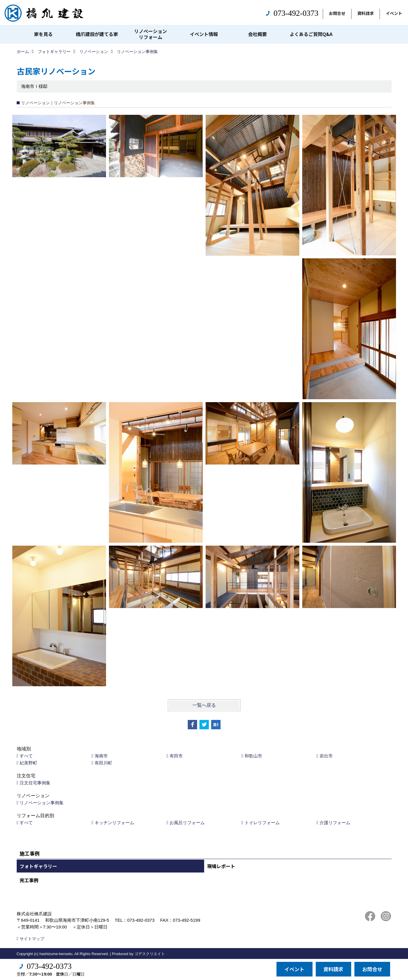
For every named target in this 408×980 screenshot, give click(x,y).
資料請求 (366, 13)
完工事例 (29, 880)
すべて (26, 756)
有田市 (176, 756)
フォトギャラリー (38, 866)
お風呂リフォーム (187, 823)
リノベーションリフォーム (151, 34)
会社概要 (257, 34)
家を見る (43, 34)
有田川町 (103, 763)
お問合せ (337, 13)
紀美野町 (28, 763)
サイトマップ (32, 939)
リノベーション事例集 (42, 803)
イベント (394, 13)
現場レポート (221, 866)
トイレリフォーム (262, 823)
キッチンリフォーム (114, 823)
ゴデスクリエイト (150, 954)
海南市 (101, 756)
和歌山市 (253, 756)
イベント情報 (204, 34)
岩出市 (326, 756)
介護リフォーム (335, 823)
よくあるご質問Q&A (311, 34)
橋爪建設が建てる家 (97, 34)
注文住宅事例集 (35, 783)
